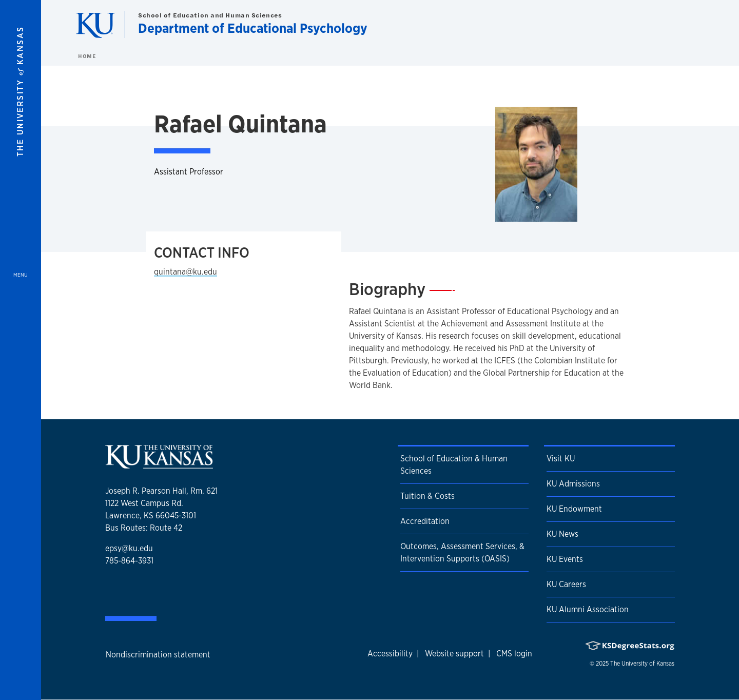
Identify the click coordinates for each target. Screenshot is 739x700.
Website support (454, 654)
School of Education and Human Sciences (210, 15)
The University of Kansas (642, 664)
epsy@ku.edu (129, 548)
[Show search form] (694, 25)
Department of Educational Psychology (253, 28)
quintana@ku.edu (186, 272)
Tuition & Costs (427, 496)
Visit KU (561, 459)
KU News (562, 534)
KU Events (565, 559)
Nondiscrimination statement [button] (158, 655)
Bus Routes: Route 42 (144, 528)
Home (87, 56)
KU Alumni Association (588, 609)
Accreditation (425, 521)
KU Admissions (573, 484)
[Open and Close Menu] (21, 350)
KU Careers (566, 584)
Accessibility (390, 654)
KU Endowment (574, 509)
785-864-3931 (129, 561)
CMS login (514, 654)
